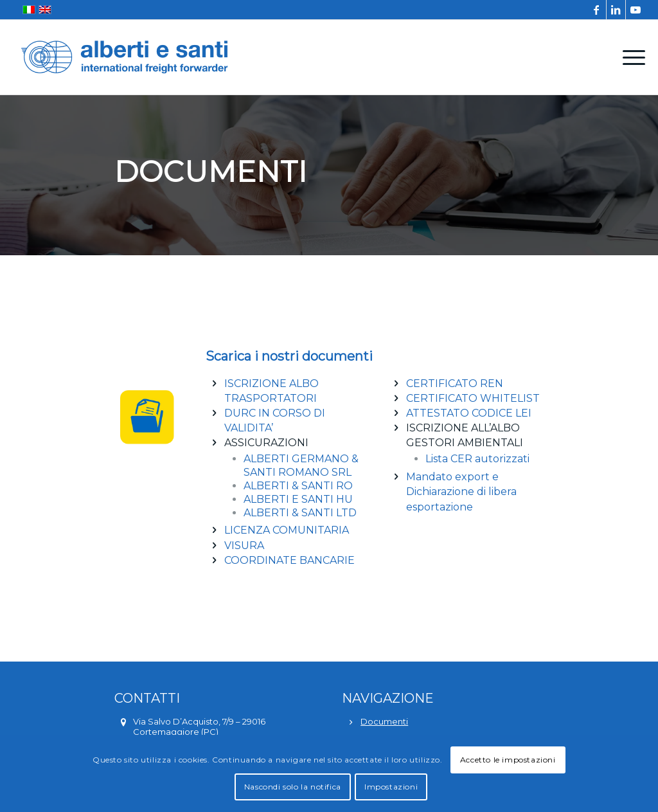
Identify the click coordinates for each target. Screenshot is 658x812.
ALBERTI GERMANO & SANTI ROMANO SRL (301, 465)
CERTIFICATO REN (455, 383)
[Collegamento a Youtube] (636, 10)
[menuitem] (630, 57)
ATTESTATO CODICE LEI (469, 413)
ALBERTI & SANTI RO (298, 486)
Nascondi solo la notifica (293, 787)
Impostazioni (391, 787)
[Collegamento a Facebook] (597, 10)
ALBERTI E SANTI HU (298, 499)
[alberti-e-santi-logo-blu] (125, 57)
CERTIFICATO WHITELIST (473, 398)
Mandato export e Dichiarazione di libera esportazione (461, 492)
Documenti (384, 721)
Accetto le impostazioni (508, 760)
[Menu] (630, 57)
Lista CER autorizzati (477, 459)
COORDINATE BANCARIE (289, 560)
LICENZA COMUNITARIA (287, 530)
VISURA (244, 546)
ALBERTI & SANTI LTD (300, 513)
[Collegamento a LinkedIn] (616, 10)
